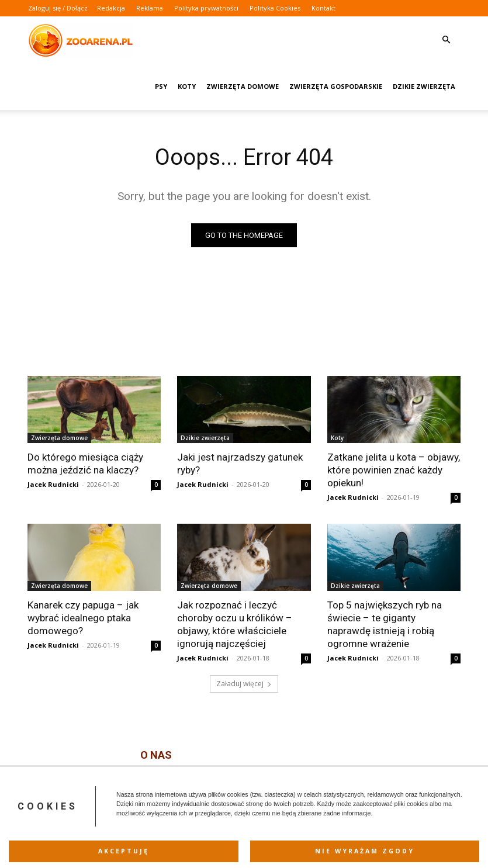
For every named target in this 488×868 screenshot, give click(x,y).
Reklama (150, 8)
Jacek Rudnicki (53, 484)
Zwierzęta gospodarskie (336, 86)
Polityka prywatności (206, 8)
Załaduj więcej (244, 684)
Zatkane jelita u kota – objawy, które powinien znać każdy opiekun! (394, 470)
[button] (447, 40)
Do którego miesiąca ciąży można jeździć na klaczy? (85, 464)
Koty (187, 86)
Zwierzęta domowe (243, 86)
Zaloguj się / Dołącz (58, 8)
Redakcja (111, 8)
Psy (161, 86)
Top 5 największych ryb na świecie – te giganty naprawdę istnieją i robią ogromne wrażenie (385, 624)
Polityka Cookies (275, 8)
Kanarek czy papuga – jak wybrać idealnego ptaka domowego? (83, 617)
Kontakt (323, 8)
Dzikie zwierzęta (424, 86)
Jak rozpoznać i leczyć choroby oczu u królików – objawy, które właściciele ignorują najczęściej (235, 624)
